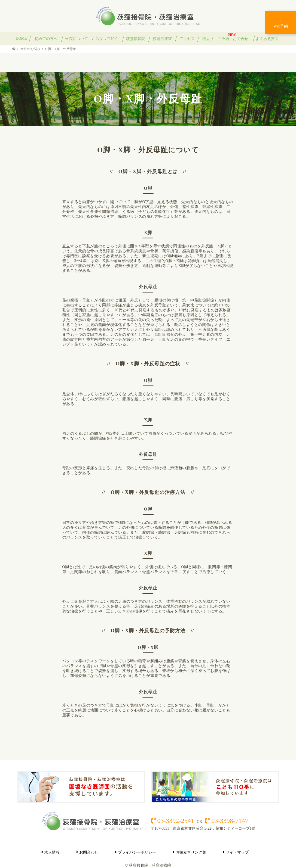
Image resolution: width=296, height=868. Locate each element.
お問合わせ (89, 852)
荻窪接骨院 (136, 39)
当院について (77, 39)
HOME (21, 38)
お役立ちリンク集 (191, 852)
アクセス (187, 39)
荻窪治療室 (162, 39)
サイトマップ (237, 852)
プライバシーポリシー (137, 852)
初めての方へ (46, 39)
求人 (206, 39)
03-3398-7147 (229, 821)
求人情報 (52, 852)
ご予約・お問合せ (233, 39)
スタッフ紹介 (107, 39)
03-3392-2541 (176, 821)
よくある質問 (267, 39)
